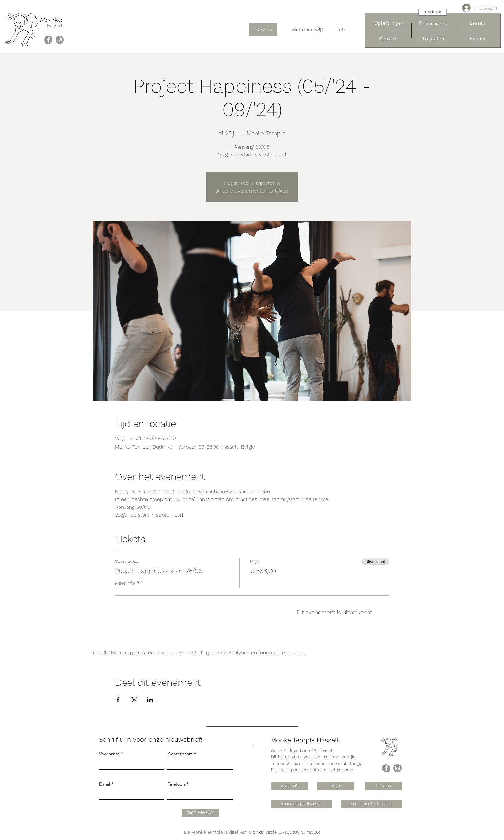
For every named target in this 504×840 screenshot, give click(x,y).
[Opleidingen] (389, 23)
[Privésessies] (433, 23)
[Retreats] (389, 39)
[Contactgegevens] (301, 804)
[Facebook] (48, 40)
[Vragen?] (289, 786)
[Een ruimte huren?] (371, 804)
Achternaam (180, 754)
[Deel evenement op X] (134, 700)
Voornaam (109, 754)
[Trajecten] (433, 39)
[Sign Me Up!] (200, 813)
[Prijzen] (383, 786)
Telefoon (176, 784)
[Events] (477, 39)
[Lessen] (477, 23)
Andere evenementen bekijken (252, 191)
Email (105, 784)
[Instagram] (60, 40)
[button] (308, 30)
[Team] (336, 786)
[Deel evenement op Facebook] (118, 700)
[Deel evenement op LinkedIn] (150, 700)
